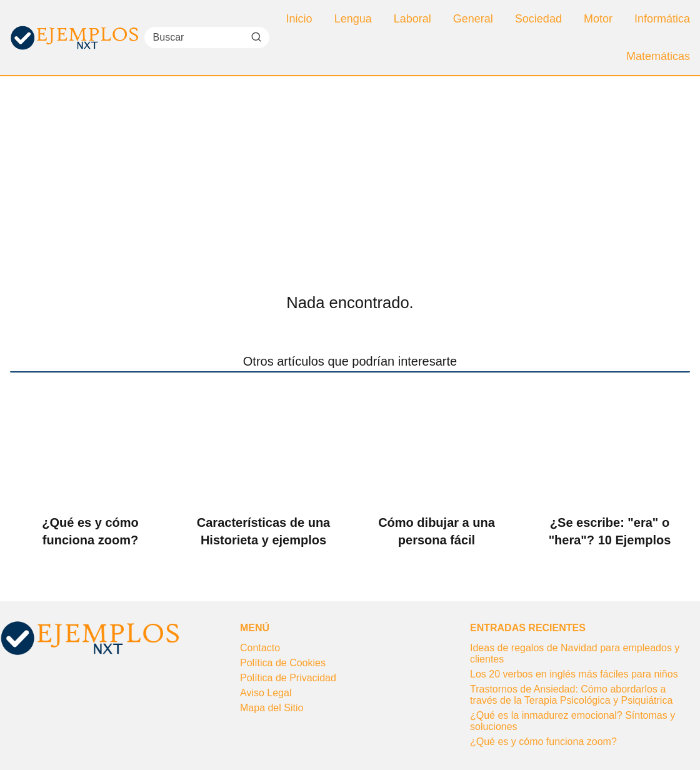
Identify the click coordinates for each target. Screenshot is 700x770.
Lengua (353, 19)
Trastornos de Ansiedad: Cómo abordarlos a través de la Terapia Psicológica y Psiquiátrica (571, 695)
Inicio (299, 19)
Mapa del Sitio (272, 708)
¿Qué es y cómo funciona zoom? (543, 742)
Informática (662, 19)
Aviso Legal (266, 693)
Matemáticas (658, 56)
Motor (598, 19)
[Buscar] (256, 37)
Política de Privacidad (288, 678)
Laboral (412, 19)
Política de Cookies (283, 663)
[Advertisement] (350, 170)
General (473, 19)
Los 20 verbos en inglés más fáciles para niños (574, 674)
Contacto (260, 648)
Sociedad (538, 19)
